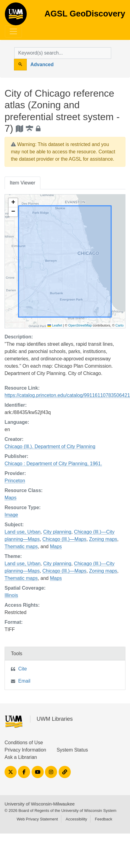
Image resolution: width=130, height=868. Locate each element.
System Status (72, 750)
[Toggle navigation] (13, 31)
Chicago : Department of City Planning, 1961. (53, 464)
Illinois (11, 595)
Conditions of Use (24, 743)
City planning (57, 532)
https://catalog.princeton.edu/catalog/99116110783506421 (67, 395)
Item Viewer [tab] (22, 183)
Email (24, 681)
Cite (22, 669)
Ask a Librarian (21, 757)
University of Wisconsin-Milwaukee (40, 804)
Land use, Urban (22, 532)
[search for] (63, 53)
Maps (10, 498)
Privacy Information (25, 750)
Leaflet (55, 325)
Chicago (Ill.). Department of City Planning (50, 447)
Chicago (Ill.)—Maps (65, 539)
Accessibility (76, 819)
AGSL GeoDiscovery (16, 16)
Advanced (42, 64)
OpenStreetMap (80, 325)
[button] (13, 203)
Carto (120, 325)
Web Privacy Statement (37, 819)
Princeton (15, 481)
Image (11, 515)
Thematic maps (21, 547)
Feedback (103, 819)
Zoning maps (103, 539)
